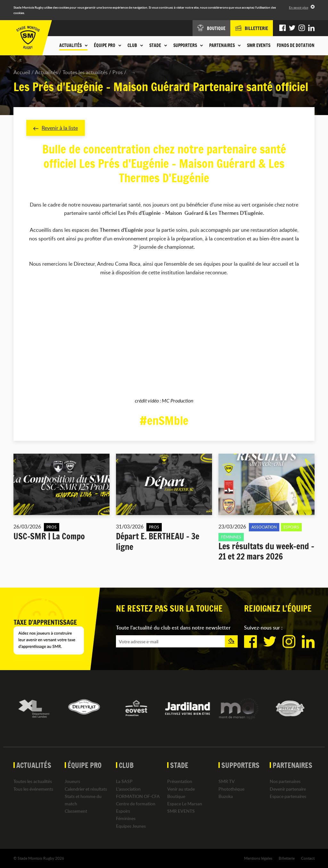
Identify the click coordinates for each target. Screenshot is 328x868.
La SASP (124, 781)
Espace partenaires (288, 796)
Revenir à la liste (56, 128)
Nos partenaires (285, 781)
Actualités (46, 72)
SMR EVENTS (259, 45)
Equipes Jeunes (131, 826)
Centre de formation (136, 804)
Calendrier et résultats (86, 789)
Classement (76, 811)
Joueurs (72, 781)
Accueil (22, 72)
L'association (128, 789)
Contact (308, 858)
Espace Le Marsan (185, 804)
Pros (118, 72)
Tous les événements (33, 789)
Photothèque (231, 789)
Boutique (176, 796)
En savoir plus (299, 7)
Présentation (180, 781)
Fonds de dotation (296, 45)
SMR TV (227, 781)
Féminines (126, 818)
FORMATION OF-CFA (138, 796)
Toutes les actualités (85, 72)
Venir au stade (181, 789)
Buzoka (226, 796)
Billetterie (287, 858)
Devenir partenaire (288, 789)
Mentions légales (258, 858)
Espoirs (123, 811)
